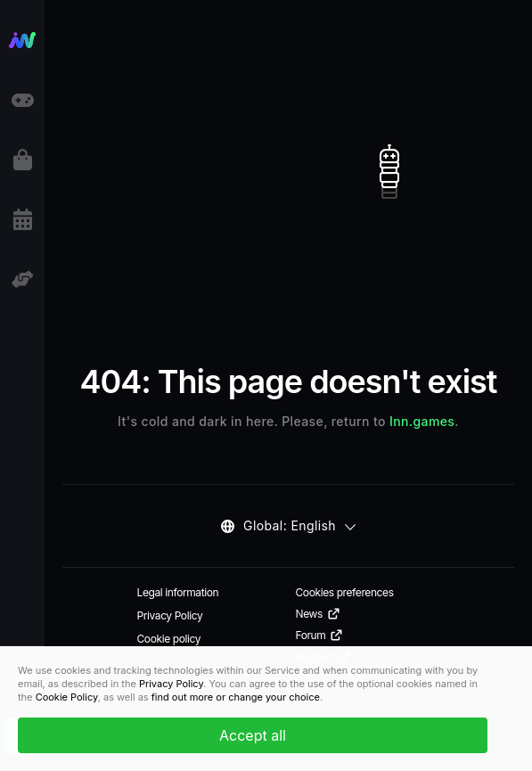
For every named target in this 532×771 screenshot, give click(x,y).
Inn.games (422, 421)
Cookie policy (169, 639)
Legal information (178, 592)
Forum (320, 636)
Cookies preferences (345, 592)
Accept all (253, 735)
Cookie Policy (67, 697)
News (318, 614)
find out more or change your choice (236, 697)
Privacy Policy (170, 615)
